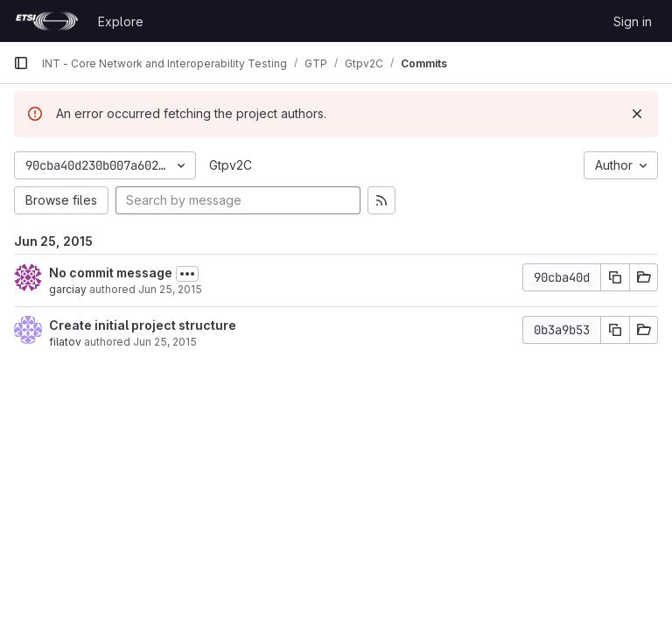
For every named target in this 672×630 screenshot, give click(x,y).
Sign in (633, 21)
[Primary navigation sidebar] (21, 63)
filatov (65, 342)
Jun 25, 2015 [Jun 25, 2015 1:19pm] (170, 289)
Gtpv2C (231, 165)
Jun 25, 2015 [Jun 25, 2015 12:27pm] (165, 342)
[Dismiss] (637, 114)
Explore (121, 21)
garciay (68, 289)
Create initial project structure (143, 325)
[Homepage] (47, 21)
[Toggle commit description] (187, 274)
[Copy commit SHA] (615, 277)
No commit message (111, 273)
